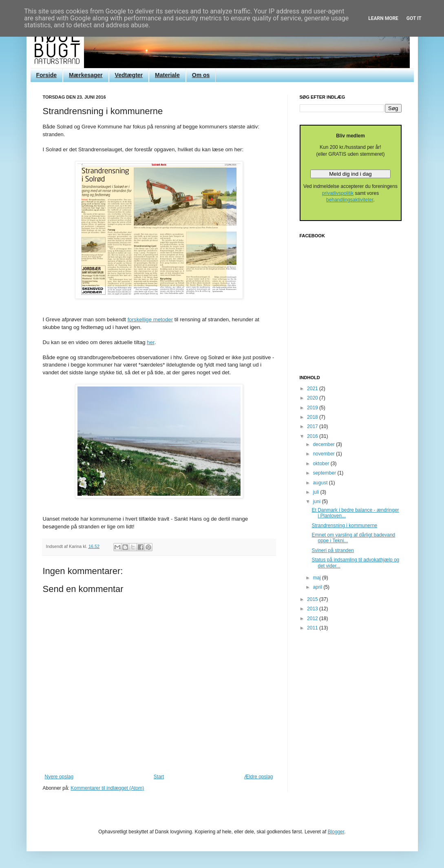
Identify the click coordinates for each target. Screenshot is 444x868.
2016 (313, 436)
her (150, 342)
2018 (313, 417)
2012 (313, 618)
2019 (313, 408)
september (325, 473)
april (318, 587)
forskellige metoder (150, 319)
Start (159, 777)
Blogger (336, 832)
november (324, 454)
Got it (414, 18)
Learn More (383, 18)
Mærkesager (86, 75)
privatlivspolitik (338, 193)
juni (317, 501)
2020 (313, 398)
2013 (313, 609)
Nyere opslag (59, 777)
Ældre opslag (259, 777)
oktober (321, 464)
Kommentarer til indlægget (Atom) (107, 788)
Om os (201, 75)
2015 (313, 599)
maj (317, 578)
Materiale (167, 75)
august (321, 483)
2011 (313, 628)
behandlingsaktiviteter (350, 200)
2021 (313, 389)
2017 (313, 426)
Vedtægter (129, 75)
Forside (47, 75)
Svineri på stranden (332, 550)
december (324, 444)
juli (316, 492)
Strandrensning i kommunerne (344, 526)
